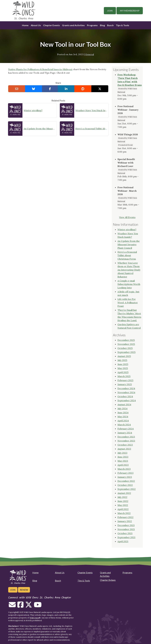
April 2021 (123, 541)
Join (110, 11)
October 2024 (125, 396)
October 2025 (125, 348)
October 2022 (125, 485)
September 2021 (126, 537)
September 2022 (127, 489)
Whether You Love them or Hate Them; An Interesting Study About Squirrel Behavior (129, 270)
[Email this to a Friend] (17, 89)
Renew (24, 590)
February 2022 (125, 517)
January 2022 (125, 521)
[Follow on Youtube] (38, 606)
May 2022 (123, 505)
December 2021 (126, 525)
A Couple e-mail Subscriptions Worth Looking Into (129, 284)
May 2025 (123, 368)
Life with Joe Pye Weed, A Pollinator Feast (128, 303)
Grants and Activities (73, 25)
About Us (36, 25)
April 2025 (123, 372)
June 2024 (123, 413)
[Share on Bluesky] (34, 89)
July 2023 (122, 453)
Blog (102, 25)
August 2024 (124, 404)
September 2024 (127, 400)
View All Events (127, 217)
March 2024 (124, 425)
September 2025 (126, 352)
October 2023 (125, 445)
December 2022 (126, 481)
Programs (92, 25)
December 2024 (126, 388)
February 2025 (125, 380)
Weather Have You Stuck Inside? (91, 110)
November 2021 (126, 529)
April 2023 (123, 465)
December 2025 (126, 340)
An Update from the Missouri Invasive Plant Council (40, 129)
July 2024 (122, 408)
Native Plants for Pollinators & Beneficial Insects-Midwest (40, 69)
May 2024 (123, 417)
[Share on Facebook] (50, 89)
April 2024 (123, 421)
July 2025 (122, 360)
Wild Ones (34, 618)
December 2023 (126, 437)
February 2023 (125, 473)
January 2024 (125, 433)
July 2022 (122, 497)
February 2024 (126, 429)
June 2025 (123, 364)
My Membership (130, 11)
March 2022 (124, 513)
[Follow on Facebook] (20, 606)
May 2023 (123, 461)
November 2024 (126, 392)
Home (25, 25)
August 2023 (124, 449)
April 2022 (123, 509)
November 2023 (126, 441)
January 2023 (125, 477)
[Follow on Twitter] (29, 606)
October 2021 (125, 533)
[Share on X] (100, 89)
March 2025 (124, 376)
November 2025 (126, 344)
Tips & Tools (123, 25)
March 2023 (124, 469)
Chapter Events (51, 25)
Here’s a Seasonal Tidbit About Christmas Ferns (91, 129)
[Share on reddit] (83, 89)
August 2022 (124, 493)
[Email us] (12, 606)
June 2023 (123, 457)
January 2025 (125, 384)
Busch (110, 25)
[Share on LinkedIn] (66, 89)
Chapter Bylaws (108, 580)
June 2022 (123, 501)
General (90, 54)
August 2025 (124, 356)
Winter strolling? (33, 110)
